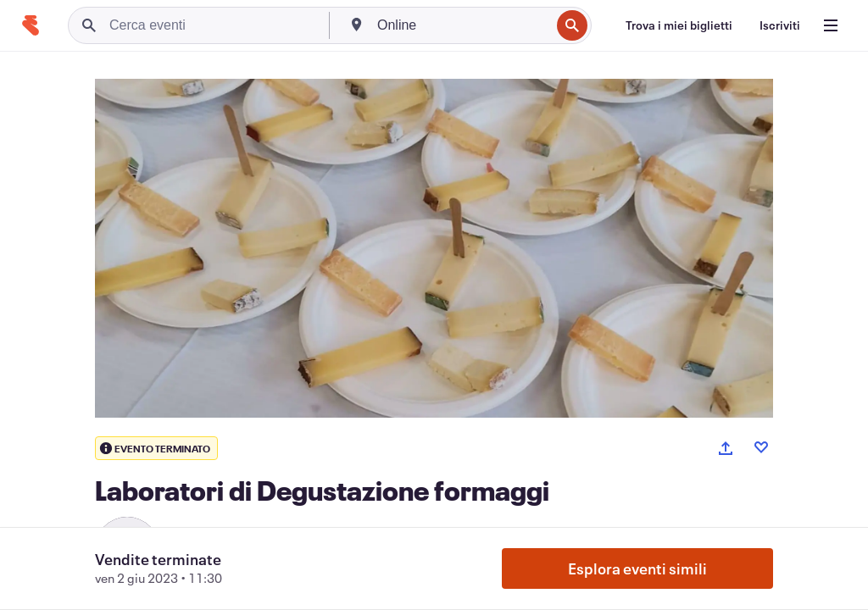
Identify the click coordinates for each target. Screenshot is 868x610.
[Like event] (761, 447)
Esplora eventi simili (637, 568)
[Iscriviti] (780, 25)
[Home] (31, 25)
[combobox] (462, 25)
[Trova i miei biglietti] (679, 25)
